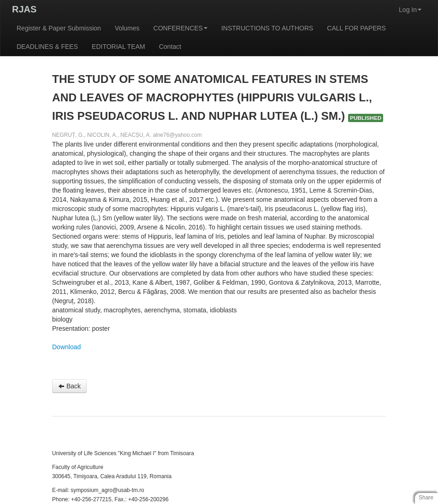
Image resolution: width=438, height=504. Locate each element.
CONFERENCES (181, 28)
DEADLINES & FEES (47, 47)
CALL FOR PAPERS (356, 28)
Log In (410, 10)
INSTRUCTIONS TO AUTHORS (267, 28)
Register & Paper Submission (59, 28)
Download (66, 347)
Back (69, 386)
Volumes (127, 28)
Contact (170, 47)
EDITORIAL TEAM (118, 47)
